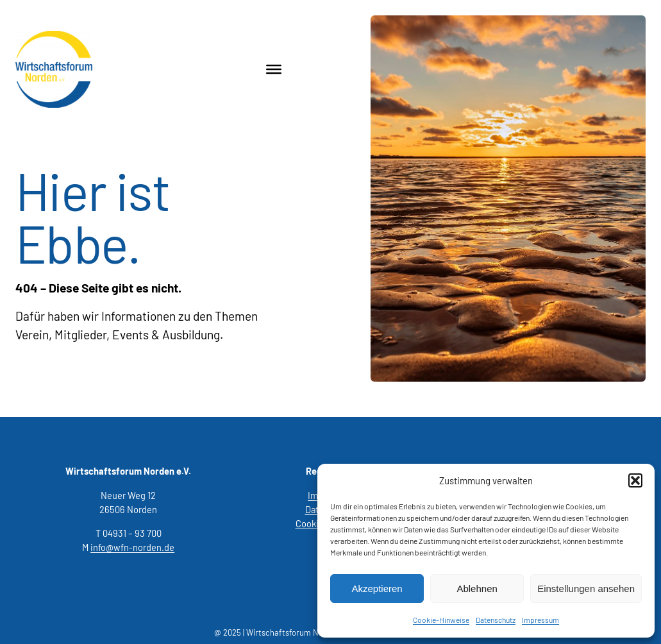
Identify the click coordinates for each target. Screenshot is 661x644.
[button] (635, 480)
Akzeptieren (377, 589)
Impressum (540, 620)
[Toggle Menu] (274, 69)
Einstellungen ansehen (586, 589)
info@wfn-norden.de (132, 547)
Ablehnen (477, 589)
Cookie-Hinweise (441, 620)
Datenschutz (496, 620)
